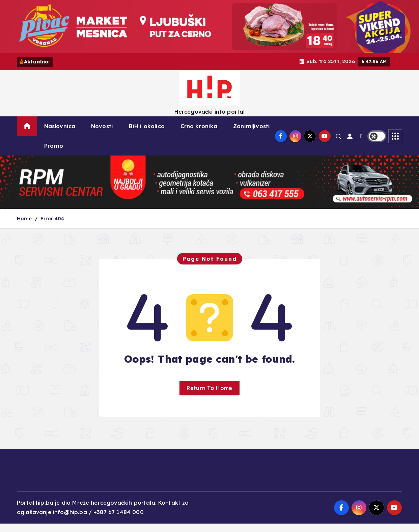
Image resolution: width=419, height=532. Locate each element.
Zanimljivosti (252, 135)
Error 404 (52, 227)
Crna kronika (199, 135)
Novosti (102, 135)
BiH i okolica (147, 135)
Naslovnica (60, 135)
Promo (54, 155)
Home (24, 227)
